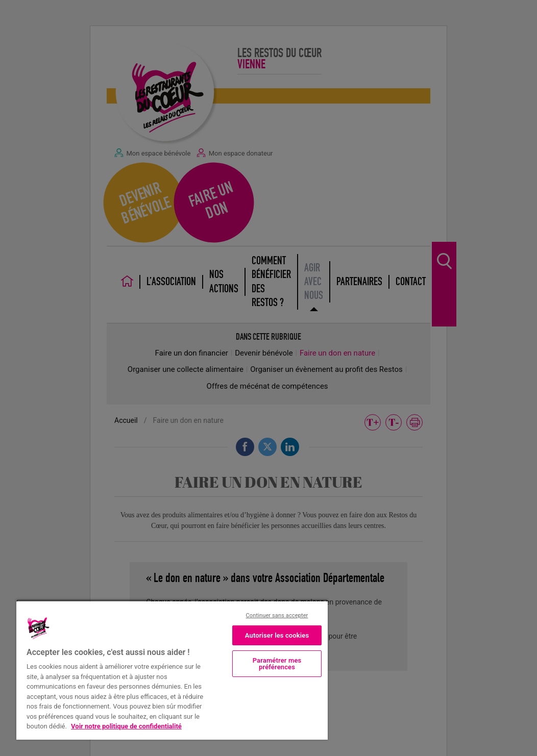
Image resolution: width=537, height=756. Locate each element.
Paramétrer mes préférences (277, 664)
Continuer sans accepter (277, 615)
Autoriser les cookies (277, 635)
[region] (172, 670)
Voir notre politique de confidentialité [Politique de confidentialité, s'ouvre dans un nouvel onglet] (126, 726)
